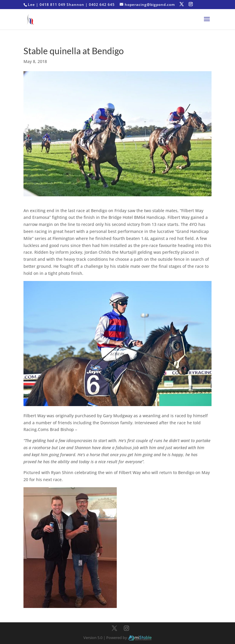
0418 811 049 (53, 5)
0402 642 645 (102, 5)
